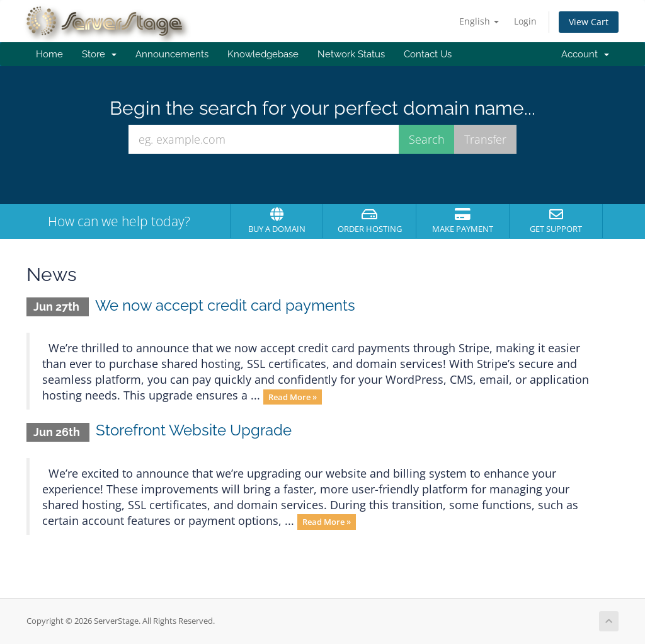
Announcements (172, 54)
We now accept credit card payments (225, 305)
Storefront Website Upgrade (194, 430)
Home (49, 54)
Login (525, 21)
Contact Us (428, 54)
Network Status (351, 54)
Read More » (293, 396)
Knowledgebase (263, 54)
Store (99, 54)
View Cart (589, 22)
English (479, 21)
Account (585, 54)
